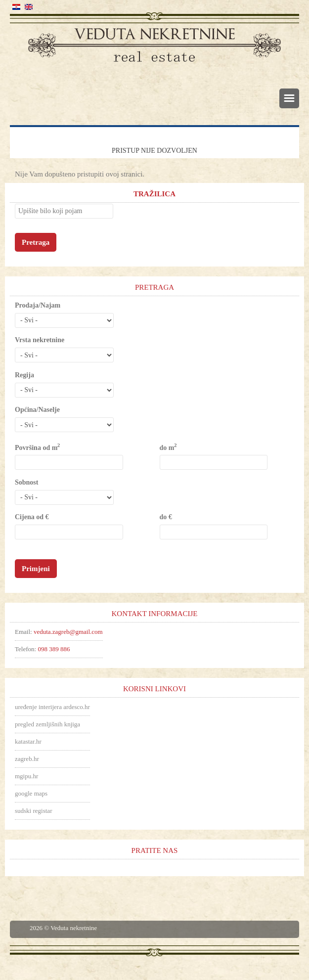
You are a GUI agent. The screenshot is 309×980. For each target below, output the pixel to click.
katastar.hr (28, 741)
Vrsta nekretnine (40, 340)
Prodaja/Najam (38, 305)
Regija (24, 375)
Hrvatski (16, 7)
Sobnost (26, 482)
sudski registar (33, 811)
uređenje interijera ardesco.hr (52, 707)
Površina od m (37, 447)
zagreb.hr (27, 759)
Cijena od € (32, 517)
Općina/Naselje (37, 410)
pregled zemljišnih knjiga (47, 724)
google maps (31, 793)
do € (166, 517)
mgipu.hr (26, 776)
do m (168, 447)
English (29, 7)
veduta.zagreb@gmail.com (68, 632)
